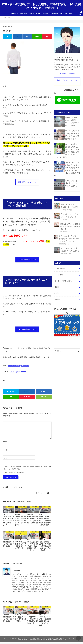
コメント (6, 420)
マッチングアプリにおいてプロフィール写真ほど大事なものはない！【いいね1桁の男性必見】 (73, 163)
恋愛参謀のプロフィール (27, 180)
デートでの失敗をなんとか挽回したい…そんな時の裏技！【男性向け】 (73, 119)
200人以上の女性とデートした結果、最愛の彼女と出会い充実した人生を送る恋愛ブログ (41, 5)
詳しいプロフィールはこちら (67, 79)
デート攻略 (45, 11)
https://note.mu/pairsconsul (19, 365)
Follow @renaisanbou (18, 371)
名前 (5, 441)
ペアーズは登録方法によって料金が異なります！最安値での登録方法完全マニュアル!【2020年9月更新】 (67, 148)
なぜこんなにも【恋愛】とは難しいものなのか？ (73, 176)
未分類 (57, 286)
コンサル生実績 (54, 11)
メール (5, 449)
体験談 (70, 11)
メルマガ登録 (23, 11)
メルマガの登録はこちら (27, 258)
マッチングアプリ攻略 (34, 11)
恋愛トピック (63, 11)
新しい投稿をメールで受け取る (15, 472)
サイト (5, 458)
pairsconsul (16, 570)
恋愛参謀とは (14, 11)
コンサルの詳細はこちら (27, 329)
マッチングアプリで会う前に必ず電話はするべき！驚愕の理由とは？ (73, 132)
